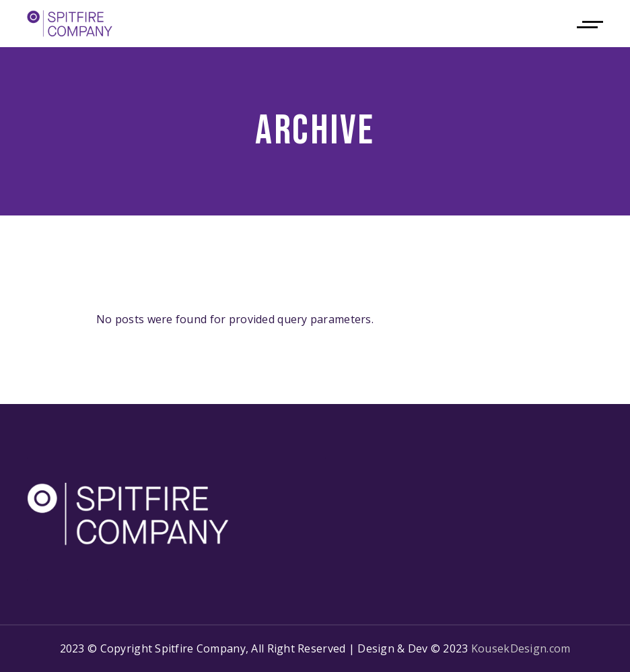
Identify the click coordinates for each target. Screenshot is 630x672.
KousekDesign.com (521, 648)
